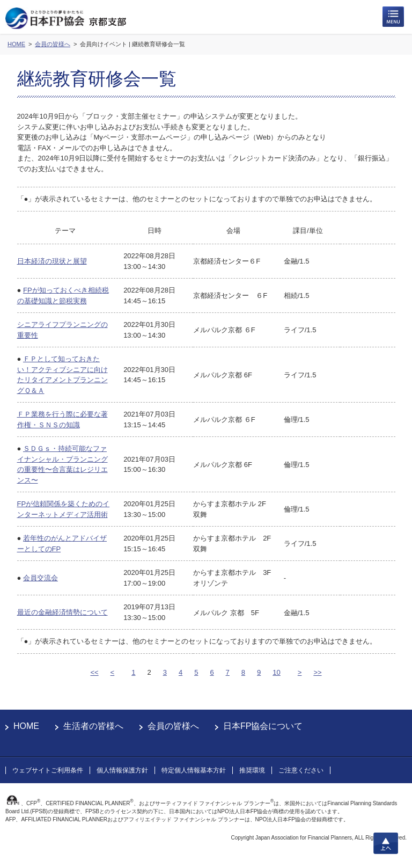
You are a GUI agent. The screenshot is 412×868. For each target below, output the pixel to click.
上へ (386, 843)
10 (276, 672)
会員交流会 (41, 578)
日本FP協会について (263, 726)
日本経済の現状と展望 (52, 261)
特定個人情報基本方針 (194, 770)
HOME (26, 726)
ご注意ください (301, 770)
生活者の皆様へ (93, 726)
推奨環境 (252, 770)
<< (94, 672)
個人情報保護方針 (122, 770)
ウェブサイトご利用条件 (48, 770)
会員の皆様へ (173, 726)
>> (317, 672)
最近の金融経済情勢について (62, 612)
